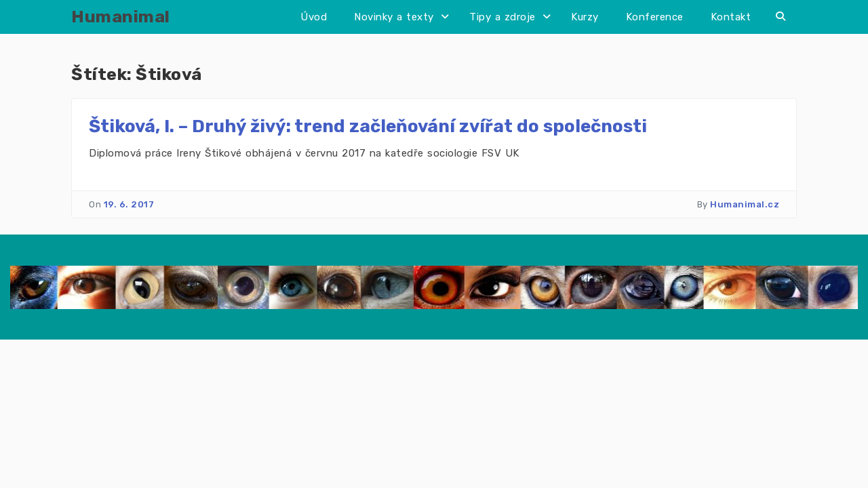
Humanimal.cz (745, 204)
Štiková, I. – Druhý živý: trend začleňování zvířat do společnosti (368, 126)
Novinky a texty (394, 17)
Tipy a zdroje (502, 17)
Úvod (314, 17)
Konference (655, 17)
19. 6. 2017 (129, 204)
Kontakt (731, 17)
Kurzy (585, 17)
